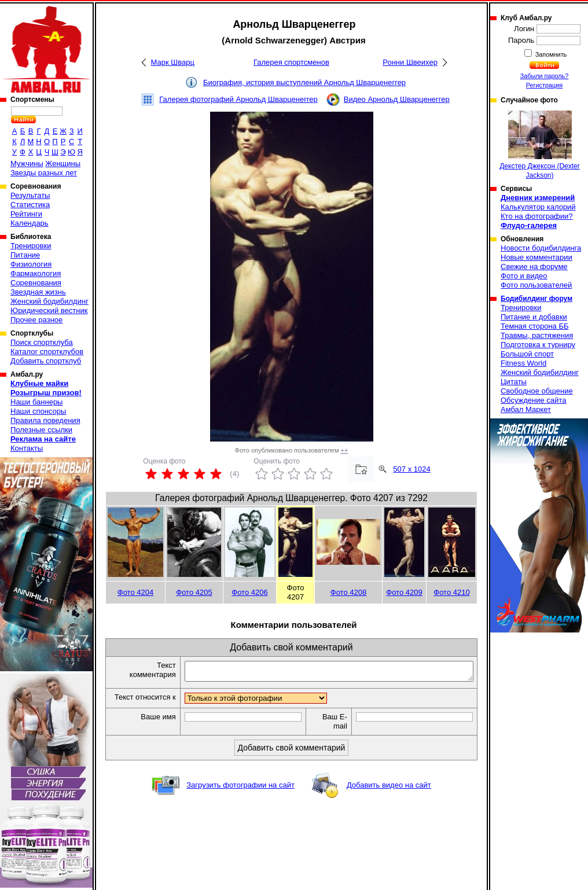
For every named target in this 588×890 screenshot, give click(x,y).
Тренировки (31, 246)
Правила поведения (45, 420)
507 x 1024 (411, 469)
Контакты (27, 448)
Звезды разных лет (44, 173)
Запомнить (550, 54)
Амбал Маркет (526, 409)
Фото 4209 (404, 592)
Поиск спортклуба (42, 342)
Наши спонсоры (38, 411)
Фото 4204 (135, 592)
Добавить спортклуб (46, 361)
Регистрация (544, 85)
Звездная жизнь (38, 292)
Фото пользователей (536, 285)
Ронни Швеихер (410, 62)
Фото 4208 (348, 592)
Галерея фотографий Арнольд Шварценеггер (238, 99)
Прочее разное (36, 320)
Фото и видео (524, 276)
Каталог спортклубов (47, 352)
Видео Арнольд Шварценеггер (397, 99)
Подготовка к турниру (538, 345)
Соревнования (36, 283)
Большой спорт (527, 354)
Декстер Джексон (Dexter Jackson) (540, 145)
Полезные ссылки (41, 430)
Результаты (30, 195)
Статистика (30, 205)
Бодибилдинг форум (536, 299)
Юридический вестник (49, 310)
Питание (25, 255)
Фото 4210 (451, 592)
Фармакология (36, 273)
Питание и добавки (534, 317)
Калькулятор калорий (538, 207)
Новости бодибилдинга (541, 248)
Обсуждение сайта (533, 400)
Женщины (63, 163)
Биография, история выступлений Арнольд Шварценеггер (304, 82)
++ (345, 450)
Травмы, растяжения (537, 335)
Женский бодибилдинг (49, 301)
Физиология (31, 264)
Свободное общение (537, 391)
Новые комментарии (536, 257)
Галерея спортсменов (291, 62)
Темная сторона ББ (535, 326)
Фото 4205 (194, 592)
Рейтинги (26, 214)
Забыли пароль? (545, 76)
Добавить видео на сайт (389, 796)
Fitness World (523, 363)
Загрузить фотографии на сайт (240, 796)
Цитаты (514, 382)
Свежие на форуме (534, 266)
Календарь (30, 223)
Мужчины (27, 163)
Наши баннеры (36, 402)
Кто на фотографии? (537, 216)
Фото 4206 (249, 592)
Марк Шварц (173, 62)
